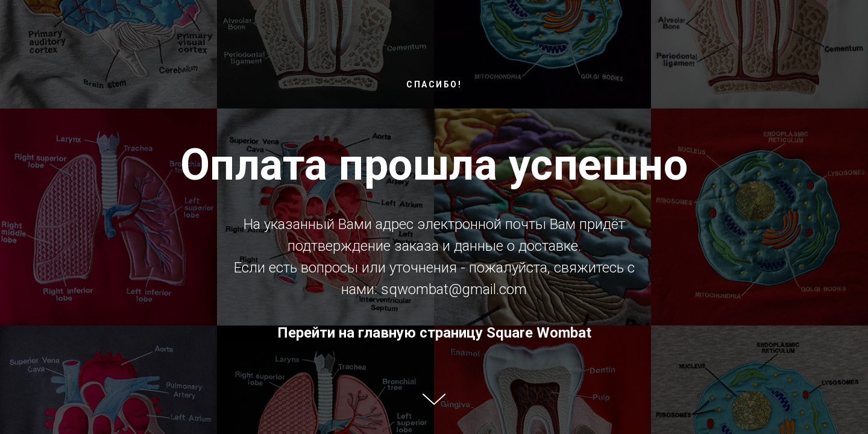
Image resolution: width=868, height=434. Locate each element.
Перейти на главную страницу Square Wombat (434, 333)
